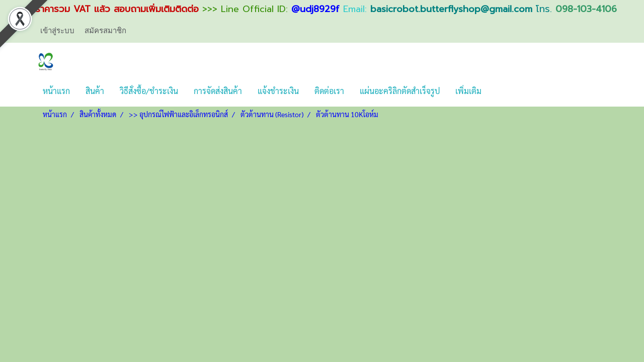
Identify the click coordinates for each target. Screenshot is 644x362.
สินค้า (95, 91)
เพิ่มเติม (468, 91)
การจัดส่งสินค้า (218, 91)
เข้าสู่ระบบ (57, 31)
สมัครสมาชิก (105, 31)
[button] (498, 91)
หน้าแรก (56, 91)
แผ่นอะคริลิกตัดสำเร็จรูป (400, 91)
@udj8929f (315, 9)
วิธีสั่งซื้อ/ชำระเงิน (149, 91)
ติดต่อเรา (329, 91)
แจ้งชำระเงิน (278, 91)
